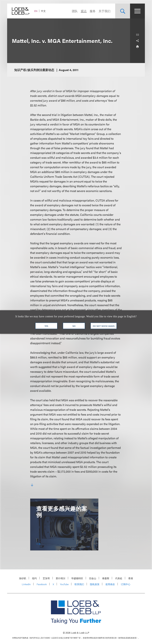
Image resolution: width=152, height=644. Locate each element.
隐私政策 (95, 584)
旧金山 (93, 578)
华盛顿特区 (77, 578)
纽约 (34, 578)
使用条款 (110, 584)
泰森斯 (106, 578)
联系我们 (79, 584)
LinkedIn (26, 584)
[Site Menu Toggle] (137, 11)
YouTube (64, 584)
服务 (93, 11)
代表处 (119, 578)
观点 (84, 11)
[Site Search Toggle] (123, 11)
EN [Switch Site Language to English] (36, 11)
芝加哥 (46, 578)
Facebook (42, 584)
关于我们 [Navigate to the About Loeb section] (104, 11)
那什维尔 (61, 578)
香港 (131, 578)
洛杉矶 (23, 578)
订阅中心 (126, 584)
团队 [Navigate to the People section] (75, 11)
